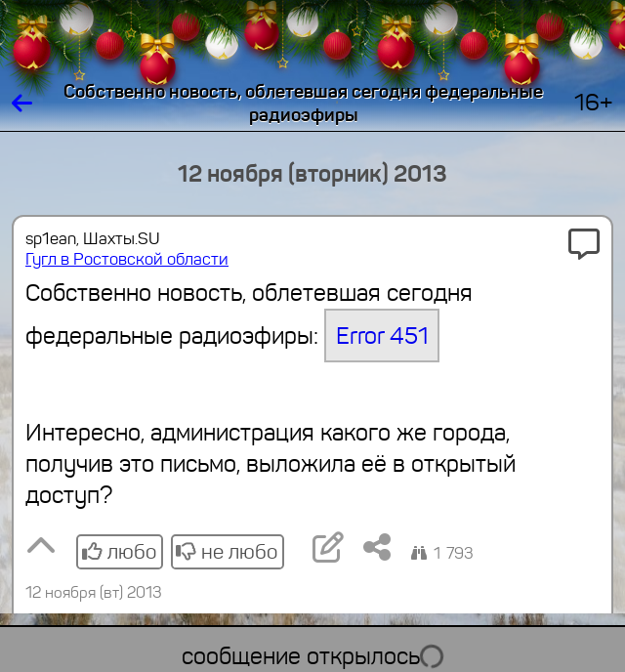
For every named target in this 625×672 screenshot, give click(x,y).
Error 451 (382, 336)
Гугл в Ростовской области (127, 259)
